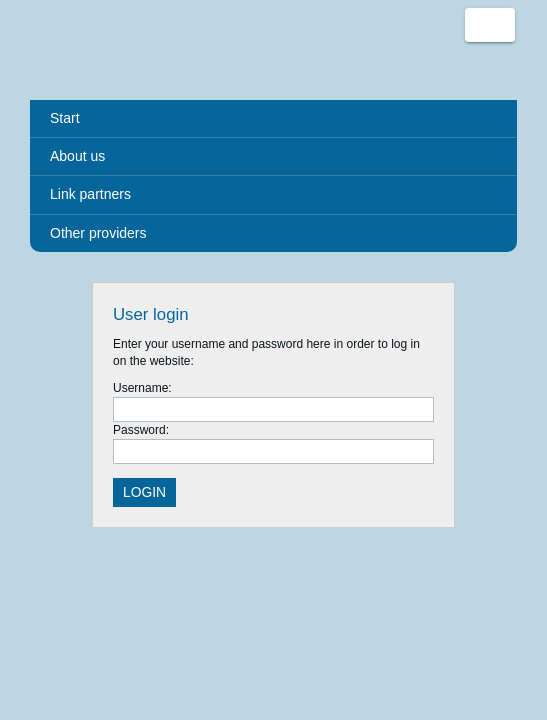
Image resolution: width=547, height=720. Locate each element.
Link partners (90, 194)
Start (65, 118)
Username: (142, 388)
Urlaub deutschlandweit (90, 50)
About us (77, 156)
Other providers (98, 233)
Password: (141, 430)
